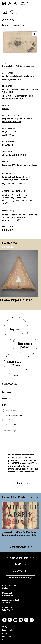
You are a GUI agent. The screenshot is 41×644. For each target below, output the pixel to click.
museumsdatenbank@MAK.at (11, 601)
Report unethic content (14, 415)
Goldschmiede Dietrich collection (18, 76)
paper (20, 118)
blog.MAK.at (20, 571)
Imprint (5, 633)
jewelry (6, 108)
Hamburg (33, 89)
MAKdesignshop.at (21, 578)
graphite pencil (9, 118)
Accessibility (7, 636)
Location (8, 247)
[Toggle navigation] (36, 3)
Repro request (11, 410)
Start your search (20, 558)
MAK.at (20, 564)
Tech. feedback (11, 424)
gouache (28, 118)
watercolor (7, 122)
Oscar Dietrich (26, 96)
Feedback (9, 420)
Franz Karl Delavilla (19, 89)
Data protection (8, 630)
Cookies (5, 640)
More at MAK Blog (20, 547)
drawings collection (11, 79)
